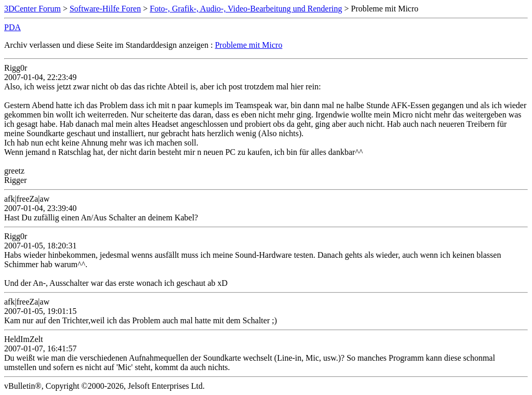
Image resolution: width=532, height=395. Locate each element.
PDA (12, 27)
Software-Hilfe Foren (105, 9)
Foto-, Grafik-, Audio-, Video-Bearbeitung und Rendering (246, 9)
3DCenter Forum (32, 9)
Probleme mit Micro (249, 45)
